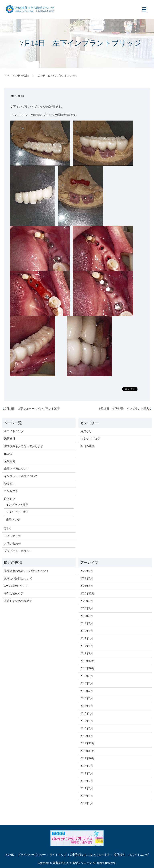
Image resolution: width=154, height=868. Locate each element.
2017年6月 (87, 788)
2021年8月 (87, 578)
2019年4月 (87, 638)
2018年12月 (87, 661)
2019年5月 (87, 631)
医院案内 (10, 461)
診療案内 (10, 484)
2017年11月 (87, 751)
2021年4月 (87, 586)
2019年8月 (87, 616)
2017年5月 (87, 796)
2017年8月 (87, 773)
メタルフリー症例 (17, 512)
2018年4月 (87, 713)
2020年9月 (87, 601)
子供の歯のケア (14, 594)
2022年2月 (87, 571)
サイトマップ (12, 536)
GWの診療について (16, 586)
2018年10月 (87, 668)
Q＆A (7, 529)
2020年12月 (87, 594)
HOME (8, 454)
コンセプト (11, 491)
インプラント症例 (17, 505)
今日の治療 (22, 76)
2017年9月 (87, 766)
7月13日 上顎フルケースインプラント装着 (32, 409)
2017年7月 (87, 781)
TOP (7, 76)
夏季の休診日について (18, 578)
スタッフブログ (90, 439)
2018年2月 (87, 729)
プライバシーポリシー (18, 551)
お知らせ (86, 431)
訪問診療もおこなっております (24, 446)
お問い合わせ (12, 544)
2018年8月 (87, 683)
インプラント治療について (21, 476)
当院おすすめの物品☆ (18, 601)
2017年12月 (87, 743)
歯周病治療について (17, 469)
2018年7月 (87, 691)
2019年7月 (87, 623)
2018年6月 (87, 698)
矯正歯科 (10, 439)
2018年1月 (87, 736)
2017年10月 (87, 758)
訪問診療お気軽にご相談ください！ (26, 571)
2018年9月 (87, 676)
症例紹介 (10, 499)
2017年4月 (87, 803)
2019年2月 (87, 646)
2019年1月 (87, 654)
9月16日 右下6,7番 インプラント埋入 (123, 409)
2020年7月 (87, 608)
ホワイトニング (14, 431)
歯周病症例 (13, 520)
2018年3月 (87, 721)
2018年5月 (87, 706)
